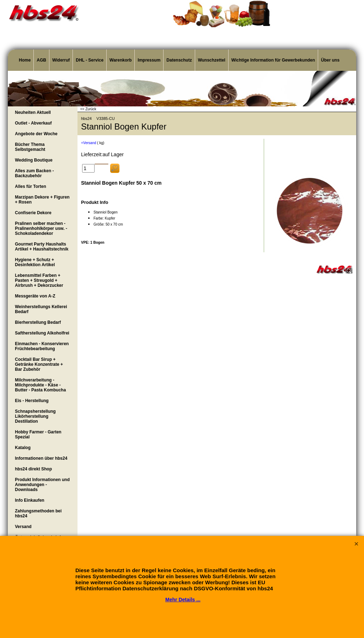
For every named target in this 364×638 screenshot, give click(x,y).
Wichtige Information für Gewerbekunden (273, 60)
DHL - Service (90, 60)
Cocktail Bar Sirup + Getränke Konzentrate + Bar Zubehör (39, 364)
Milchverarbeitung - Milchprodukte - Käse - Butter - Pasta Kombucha (40, 385)
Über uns (330, 60)
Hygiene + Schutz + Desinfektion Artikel (35, 262)
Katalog (23, 448)
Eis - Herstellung (32, 401)
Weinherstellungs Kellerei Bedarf (41, 309)
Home (25, 60)
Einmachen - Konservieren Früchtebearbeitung (42, 346)
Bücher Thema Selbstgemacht (30, 147)
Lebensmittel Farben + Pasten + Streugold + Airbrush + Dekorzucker (39, 280)
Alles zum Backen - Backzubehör (34, 173)
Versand (23, 527)
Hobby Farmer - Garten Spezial (38, 434)
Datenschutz (179, 60)
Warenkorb (121, 60)
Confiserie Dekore (33, 213)
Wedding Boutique (34, 160)
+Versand (89, 143)
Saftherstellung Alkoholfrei (42, 333)
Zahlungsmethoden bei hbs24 (38, 513)
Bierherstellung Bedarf (38, 322)
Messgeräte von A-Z (35, 296)
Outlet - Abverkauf (33, 123)
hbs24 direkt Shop (33, 469)
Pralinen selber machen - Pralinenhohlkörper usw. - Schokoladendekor (41, 228)
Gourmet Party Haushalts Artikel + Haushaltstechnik (42, 247)
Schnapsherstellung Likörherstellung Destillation (35, 416)
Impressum (149, 60)
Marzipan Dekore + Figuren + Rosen (42, 200)
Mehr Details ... (183, 600)
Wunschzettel (212, 60)
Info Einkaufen (30, 500)
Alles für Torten (31, 186)
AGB (41, 60)
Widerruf (61, 60)
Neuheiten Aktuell (33, 112)
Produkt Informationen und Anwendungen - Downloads (42, 485)
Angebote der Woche (36, 134)
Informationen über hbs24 (41, 458)
